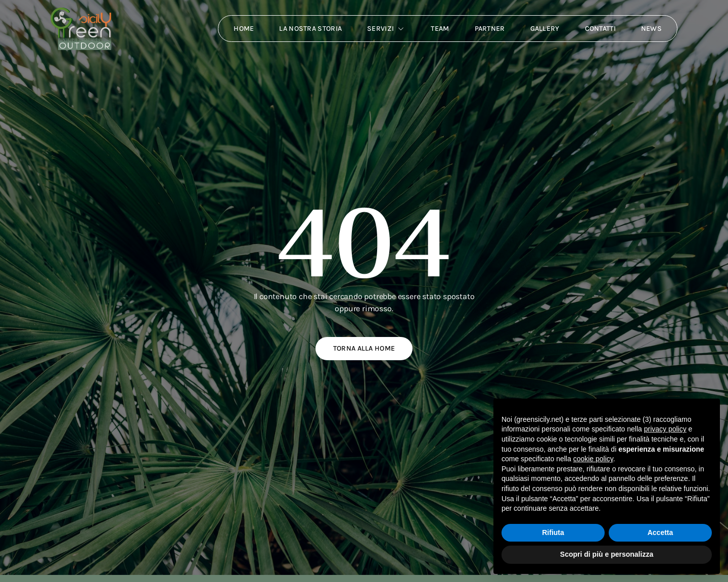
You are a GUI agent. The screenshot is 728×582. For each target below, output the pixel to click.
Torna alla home (364, 348)
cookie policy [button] (593, 459)
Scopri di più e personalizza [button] (607, 554)
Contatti (600, 29)
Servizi (386, 29)
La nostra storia (310, 29)
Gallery (544, 29)
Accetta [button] (661, 532)
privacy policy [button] (665, 429)
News (651, 29)
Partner (489, 29)
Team (440, 29)
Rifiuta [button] (553, 532)
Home (244, 29)
